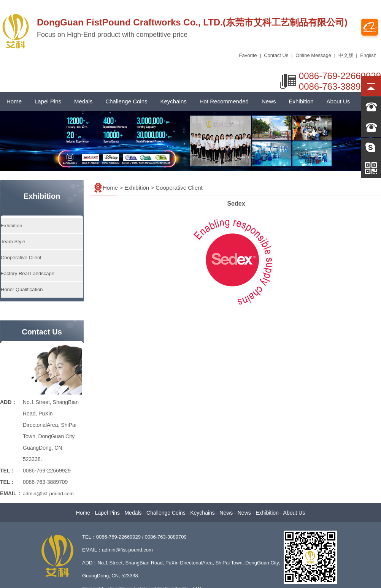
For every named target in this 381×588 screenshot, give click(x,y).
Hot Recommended (224, 101)
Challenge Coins (126, 101)
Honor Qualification (22, 289)
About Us (338, 101)
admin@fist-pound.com (48, 494)
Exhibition (301, 101)
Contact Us (276, 55)
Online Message (313, 55)
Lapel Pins (48, 101)
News (269, 101)
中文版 (346, 55)
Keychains (174, 101)
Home (14, 101)
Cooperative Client (21, 258)
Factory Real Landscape (28, 273)
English (368, 55)
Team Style (13, 242)
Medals (83, 101)
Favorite (248, 55)
